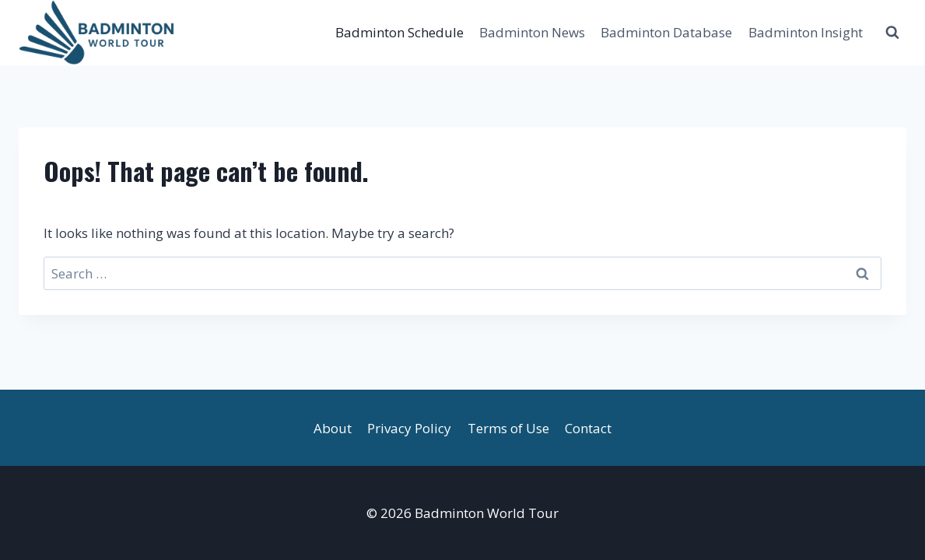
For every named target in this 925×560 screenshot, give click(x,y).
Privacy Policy (409, 428)
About (333, 428)
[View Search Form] (892, 33)
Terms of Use (508, 428)
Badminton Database (666, 32)
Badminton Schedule (399, 32)
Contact (588, 428)
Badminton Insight (806, 32)
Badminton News (532, 32)
